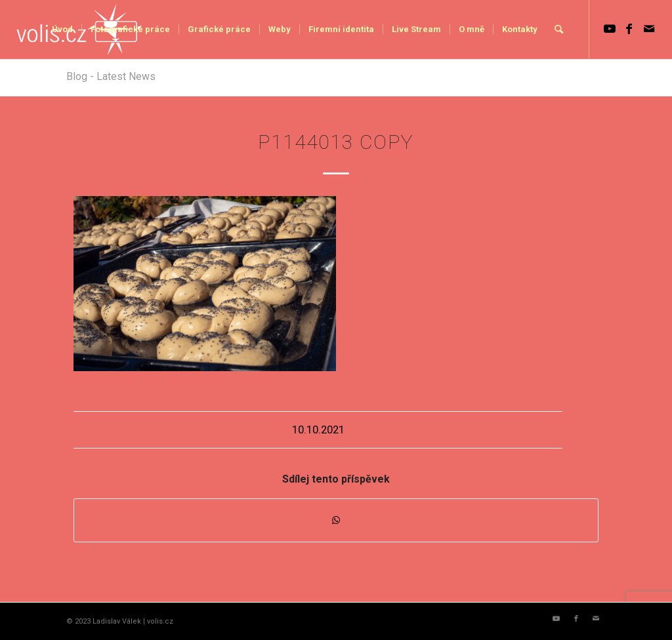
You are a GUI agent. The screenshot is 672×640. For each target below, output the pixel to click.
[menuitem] (62, 30)
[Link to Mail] (649, 29)
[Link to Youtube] (610, 29)
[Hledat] (559, 30)
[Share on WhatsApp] (336, 520)
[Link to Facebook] (629, 29)
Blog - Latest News (111, 76)
